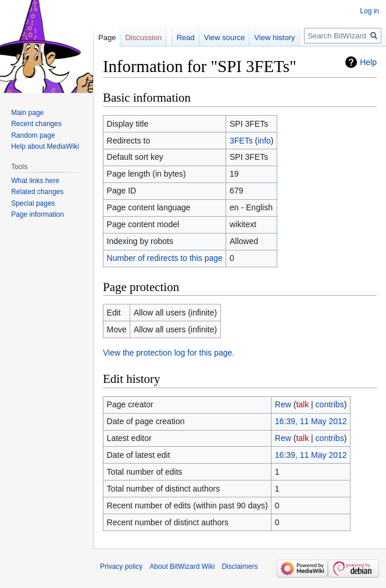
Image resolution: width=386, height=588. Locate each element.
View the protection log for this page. (169, 353)
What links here (35, 181)
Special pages (33, 203)
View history (274, 37)
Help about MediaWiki (45, 146)
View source (225, 37)
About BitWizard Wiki (182, 567)
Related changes (37, 192)
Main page (27, 113)
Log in (369, 11)
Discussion (143, 37)
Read (186, 37)
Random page (33, 135)
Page (107, 37)
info (264, 141)
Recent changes (36, 124)
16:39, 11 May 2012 (311, 421)
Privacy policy (121, 567)
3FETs (241, 141)
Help (368, 62)
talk (302, 404)
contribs (330, 404)
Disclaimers (240, 567)
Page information (37, 214)
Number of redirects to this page (165, 258)
